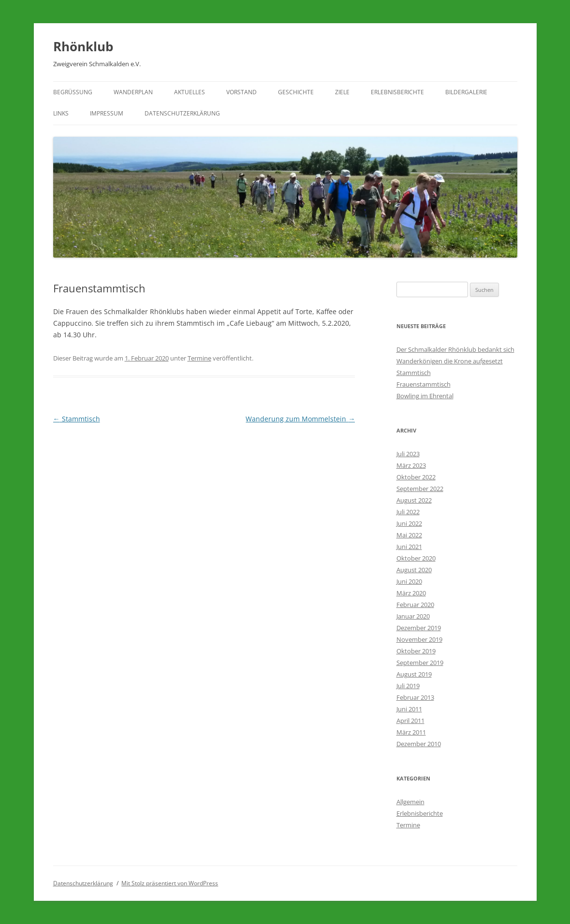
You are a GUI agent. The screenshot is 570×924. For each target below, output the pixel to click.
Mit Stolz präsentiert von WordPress (170, 883)
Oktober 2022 (416, 477)
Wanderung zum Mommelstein (300, 419)
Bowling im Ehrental (425, 396)
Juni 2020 (409, 581)
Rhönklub (83, 46)
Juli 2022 (408, 512)
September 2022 (420, 489)
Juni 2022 (409, 523)
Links (61, 113)
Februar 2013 (415, 697)
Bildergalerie (466, 92)
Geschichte (296, 92)
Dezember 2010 (419, 744)
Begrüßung (73, 92)
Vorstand (241, 92)
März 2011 (411, 732)
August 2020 (414, 570)
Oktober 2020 (416, 558)
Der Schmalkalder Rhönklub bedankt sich (455, 349)
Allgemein (410, 802)
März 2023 (411, 465)
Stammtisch (77, 419)
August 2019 (414, 674)
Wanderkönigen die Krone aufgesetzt (450, 361)
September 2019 (420, 663)
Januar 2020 (413, 616)
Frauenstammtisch (424, 384)
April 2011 (410, 721)
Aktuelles (190, 92)
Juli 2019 (408, 686)
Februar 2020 (415, 605)
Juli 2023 (408, 454)
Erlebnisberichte (397, 92)
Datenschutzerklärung (182, 113)
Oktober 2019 (416, 651)
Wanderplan (133, 92)
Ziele (342, 92)
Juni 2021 (409, 547)
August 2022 (414, 500)
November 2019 (419, 639)
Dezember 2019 (419, 628)
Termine (199, 358)
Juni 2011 (409, 709)
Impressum (107, 113)
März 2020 (411, 593)
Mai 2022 (409, 535)
